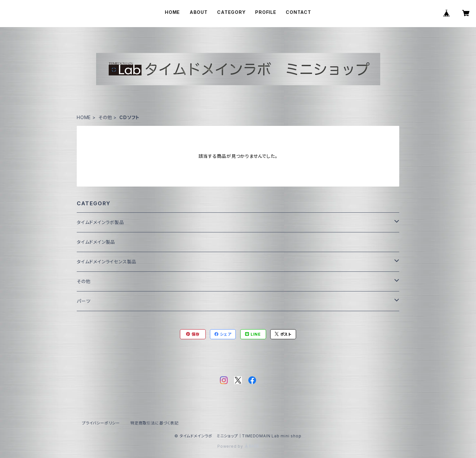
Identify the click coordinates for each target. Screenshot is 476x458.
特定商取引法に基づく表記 (154, 423)
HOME (172, 12)
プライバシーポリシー (101, 423)
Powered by (238, 446)
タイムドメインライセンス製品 (107, 262)
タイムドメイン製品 (96, 242)
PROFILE (266, 12)
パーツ (84, 301)
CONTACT (298, 12)
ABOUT (199, 12)
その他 (105, 117)
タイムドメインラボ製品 (100, 222)
